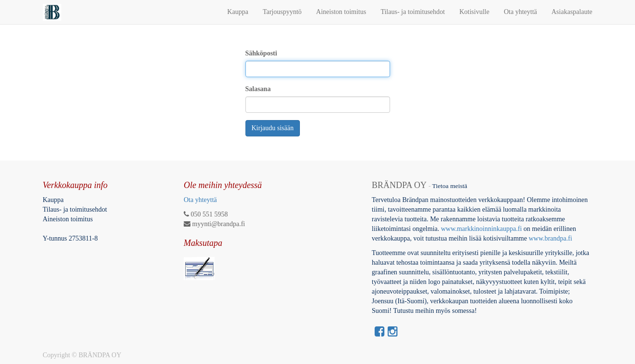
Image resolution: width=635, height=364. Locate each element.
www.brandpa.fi (551, 238)
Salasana (258, 89)
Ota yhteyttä (200, 200)
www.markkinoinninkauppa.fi (481, 229)
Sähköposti (261, 53)
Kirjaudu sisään (273, 128)
